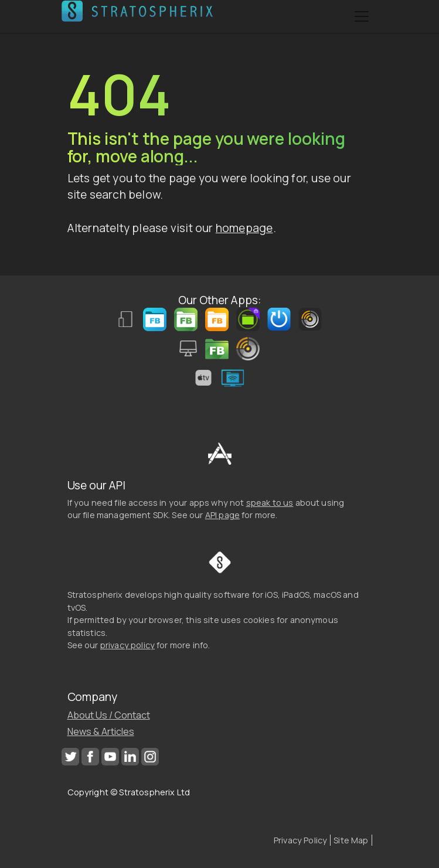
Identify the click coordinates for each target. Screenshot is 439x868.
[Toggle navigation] (362, 16)
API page (222, 515)
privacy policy (127, 645)
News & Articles (101, 731)
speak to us (270, 503)
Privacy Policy (300, 840)
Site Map (351, 840)
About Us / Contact (109, 715)
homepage (244, 228)
